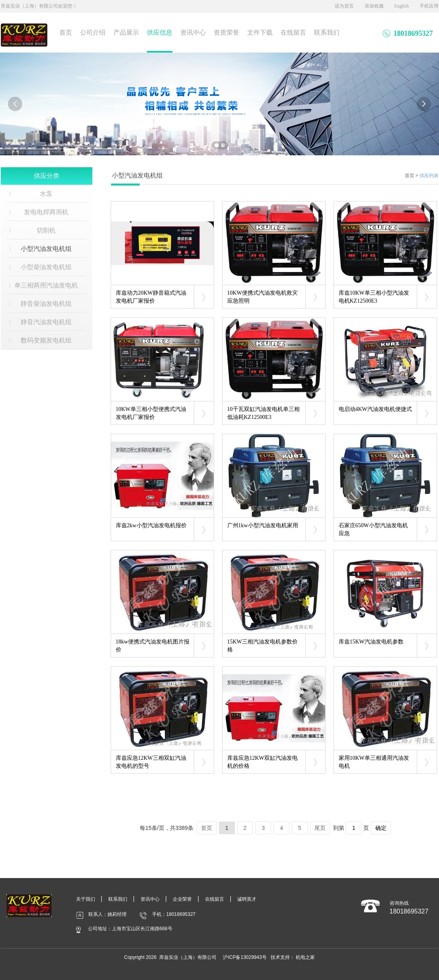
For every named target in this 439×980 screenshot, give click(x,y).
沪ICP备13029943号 (245, 957)
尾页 (320, 828)
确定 (381, 828)
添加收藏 (374, 6)
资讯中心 (193, 32)
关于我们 (86, 899)
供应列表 (429, 176)
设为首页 (344, 6)
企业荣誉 (182, 899)
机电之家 (305, 957)
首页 (66, 32)
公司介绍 (93, 32)
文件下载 (260, 32)
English (401, 6)
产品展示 (126, 32)
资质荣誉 (226, 32)
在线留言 (293, 32)
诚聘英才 (247, 899)
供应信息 (160, 32)
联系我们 (327, 32)
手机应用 (429, 6)
